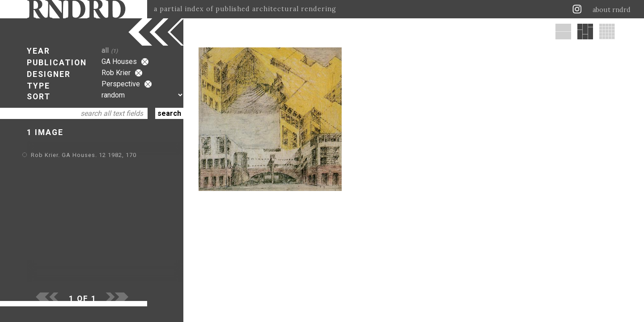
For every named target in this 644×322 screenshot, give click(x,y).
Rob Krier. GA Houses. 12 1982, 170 (84, 155)
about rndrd (612, 10)
